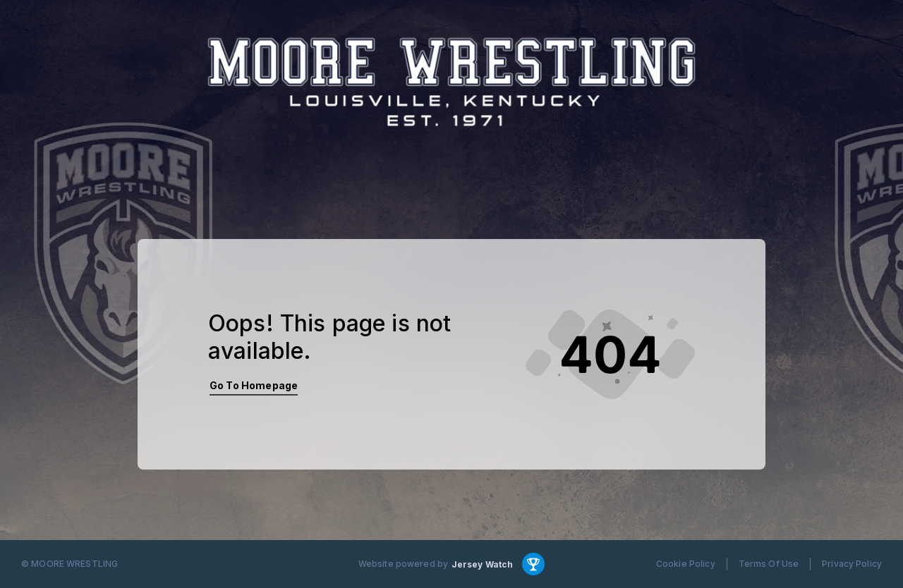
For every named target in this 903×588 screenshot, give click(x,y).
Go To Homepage (254, 385)
